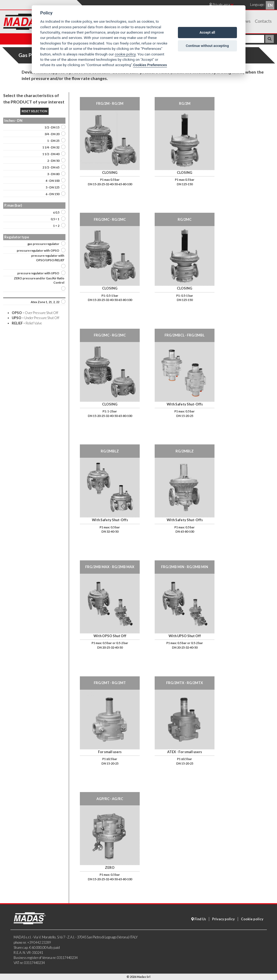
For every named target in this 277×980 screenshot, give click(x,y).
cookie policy (125, 54)
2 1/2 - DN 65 (51, 167)
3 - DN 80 (53, 174)
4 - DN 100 (52, 181)
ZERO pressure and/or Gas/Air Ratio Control (39, 280)
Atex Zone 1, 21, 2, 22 (45, 302)
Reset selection (34, 111)
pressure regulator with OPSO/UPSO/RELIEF (48, 258)
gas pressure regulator (43, 244)
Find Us (199, 919)
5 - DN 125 (52, 187)
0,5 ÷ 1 (55, 219)
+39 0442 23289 (39, 942)
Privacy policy (223, 919)
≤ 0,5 (56, 212)
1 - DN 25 (53, 141)
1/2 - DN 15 (52, 127)
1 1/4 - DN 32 (51, 147)
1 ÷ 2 (56, 226)
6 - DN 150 (52, 194)
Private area (221, 5)
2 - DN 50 (53, 161)
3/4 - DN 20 (52, 134)
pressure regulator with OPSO (38, 250)
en (270, 5)
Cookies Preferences (150, 65)
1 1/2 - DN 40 (51, 154)
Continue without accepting (207, 46)
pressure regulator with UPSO (38, 273)
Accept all (207, 32)
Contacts (263, 21)
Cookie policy (252, 919)
